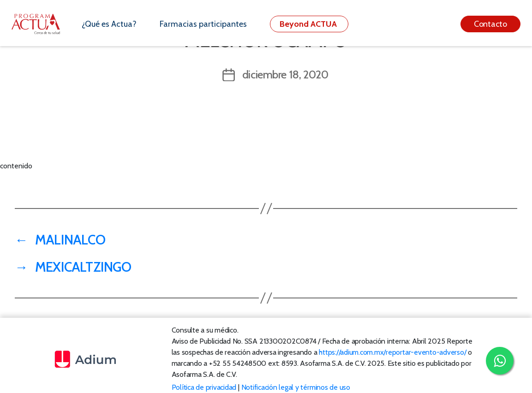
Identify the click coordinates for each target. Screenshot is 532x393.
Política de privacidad (204, 387)
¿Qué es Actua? (109, 24)
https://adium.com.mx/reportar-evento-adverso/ (392, 352)
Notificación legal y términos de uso (296, 387)
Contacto (490, 24)
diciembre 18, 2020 (285, 74)
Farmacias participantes (203, 24)
